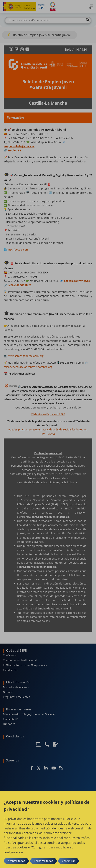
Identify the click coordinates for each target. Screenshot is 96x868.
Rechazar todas (43, 861)
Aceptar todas (16, 861)
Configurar (68, 861)
